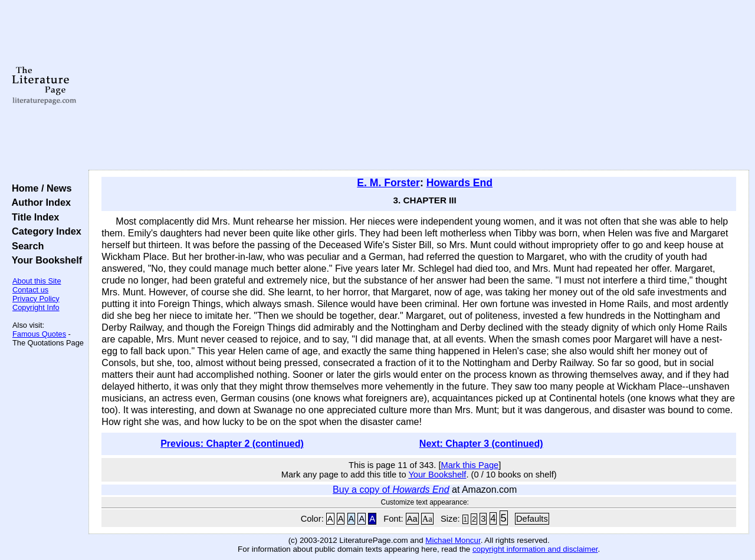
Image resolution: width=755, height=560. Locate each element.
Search (25, 246)
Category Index (44, 231)
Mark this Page (470, 465)
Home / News (39, 188)
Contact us (30, 290)
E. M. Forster (388, 183)
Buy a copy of (391, 490)
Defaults (532, 519)
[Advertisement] (419, 85)
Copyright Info (36, 307)
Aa (412, 519)
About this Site (37, 281)
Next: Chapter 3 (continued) (481, 444)
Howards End (459, 183)
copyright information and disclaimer (535, 549)
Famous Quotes (39, 334)
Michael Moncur (453, 540)
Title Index (33, 217)
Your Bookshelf (44, 260)
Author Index (39, 202)
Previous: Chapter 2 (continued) (232, 444)
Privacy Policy (36, 299)
